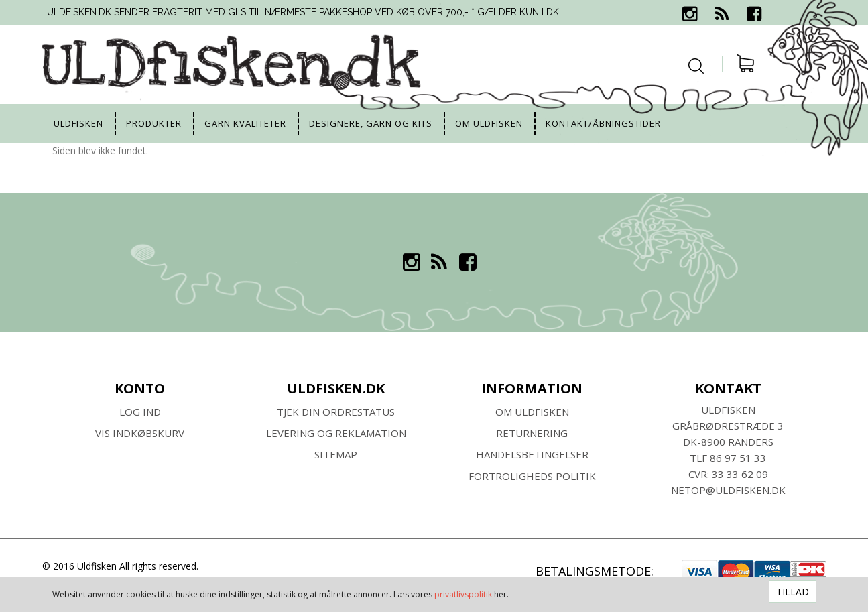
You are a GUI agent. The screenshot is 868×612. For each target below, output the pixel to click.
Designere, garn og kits (371, 123)
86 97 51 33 (738, 458)
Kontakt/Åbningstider (603, 123)
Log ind (140, 412)
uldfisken (78, 123)
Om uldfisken (489, 123)
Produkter (154, 123)
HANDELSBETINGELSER (532, 454)
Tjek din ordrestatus (336, 412)
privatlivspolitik (463, 594)
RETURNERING (532, 433)
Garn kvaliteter (245, 123)
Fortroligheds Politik (532, 476)
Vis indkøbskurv (140, 433)
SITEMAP (336, 454)
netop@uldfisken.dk (728, 490)
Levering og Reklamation (336, 433)
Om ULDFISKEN (532, 412)
